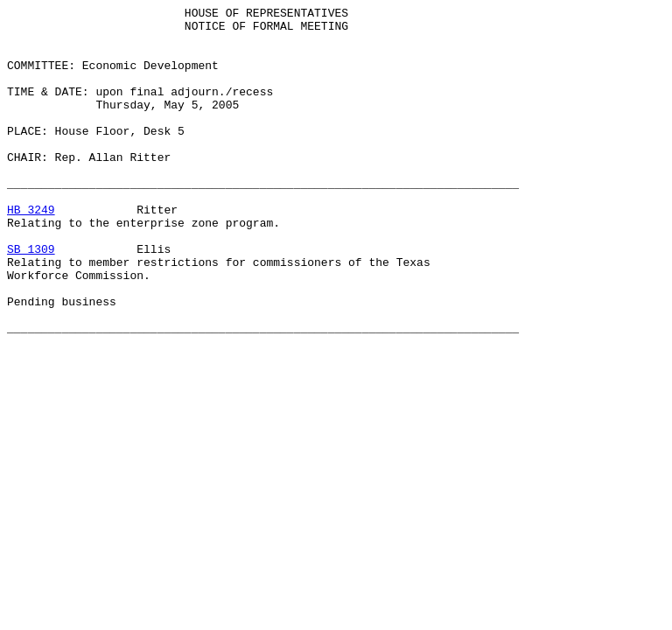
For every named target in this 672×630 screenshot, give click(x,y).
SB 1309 (31, 298)
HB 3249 (31, 251)
